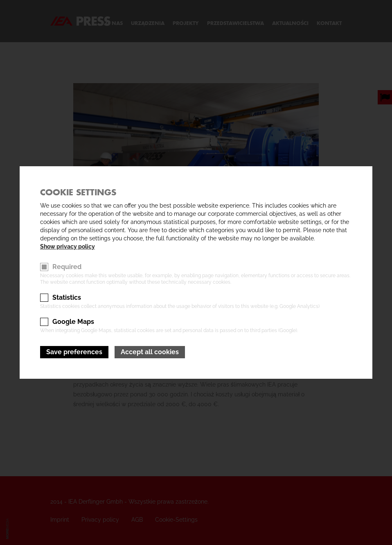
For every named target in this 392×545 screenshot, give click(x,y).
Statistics (67, 297)
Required (67, 267)
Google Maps (73, 322)
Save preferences (74, 352)
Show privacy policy (68, 246)
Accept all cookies (150, 352)
